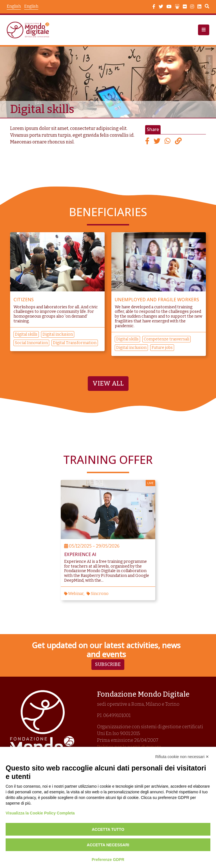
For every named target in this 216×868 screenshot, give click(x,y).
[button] (204, 30)
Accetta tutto (108, 829)
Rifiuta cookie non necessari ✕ (182, 757)
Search (207, 7)
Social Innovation (31, 343)
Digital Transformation (75, 343)
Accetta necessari (108, 845)
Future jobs (162, 347)
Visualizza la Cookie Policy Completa (40, 813)
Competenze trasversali (166, 339)
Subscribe (108, 664)
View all (108, 383)
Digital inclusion (58, 334)
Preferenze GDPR (108, 860)
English (31, 6)
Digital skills (26, 334)
